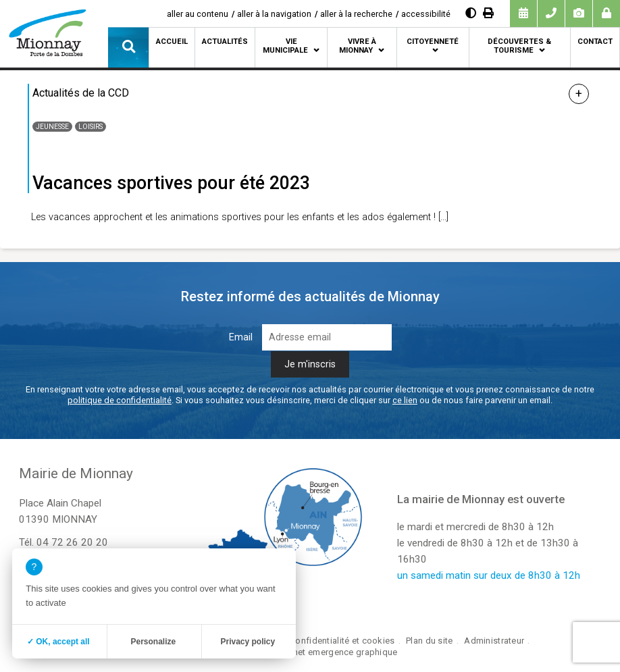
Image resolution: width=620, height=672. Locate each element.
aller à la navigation (274, 14)
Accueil (172, 42)
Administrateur (494, 641)
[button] (128, 47)
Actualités (225, 42)
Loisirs (91, 127)
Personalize (153, 642)
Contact (595, 42)
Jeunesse (52, 127)
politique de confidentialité (120, 400)
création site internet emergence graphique (310, 652)
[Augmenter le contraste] (471, 13)
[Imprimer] (488, 13)
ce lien (405, 400)
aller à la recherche (356, 14)
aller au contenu (198, 14)
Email (241, 337)
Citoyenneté (433, 42)
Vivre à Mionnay (358, 46)
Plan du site (429, 641)
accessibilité (426, 14)
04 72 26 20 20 (72, 542)
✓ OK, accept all (58, 642)
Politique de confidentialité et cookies (317, 641)
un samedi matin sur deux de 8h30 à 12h (489, 575)
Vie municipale (285, 46)
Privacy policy (248, 642)
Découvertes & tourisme (519, 46)
